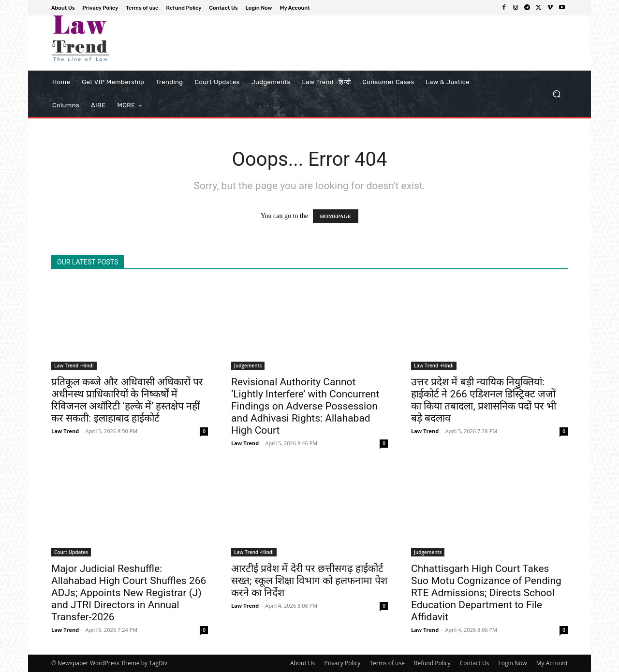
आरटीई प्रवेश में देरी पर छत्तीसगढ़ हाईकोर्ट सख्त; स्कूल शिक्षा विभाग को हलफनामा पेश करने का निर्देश (309, 581)
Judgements (248, 365)
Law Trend (65, 431)
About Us (302, 663)
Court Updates (71, 552)
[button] (556, 94)
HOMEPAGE (336, 216)
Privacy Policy (342, 663)
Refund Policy (432, 663)
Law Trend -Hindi (74, 365)
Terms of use (387, 663)
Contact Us (475, 663)
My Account (552, 663)
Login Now (513, 663)
